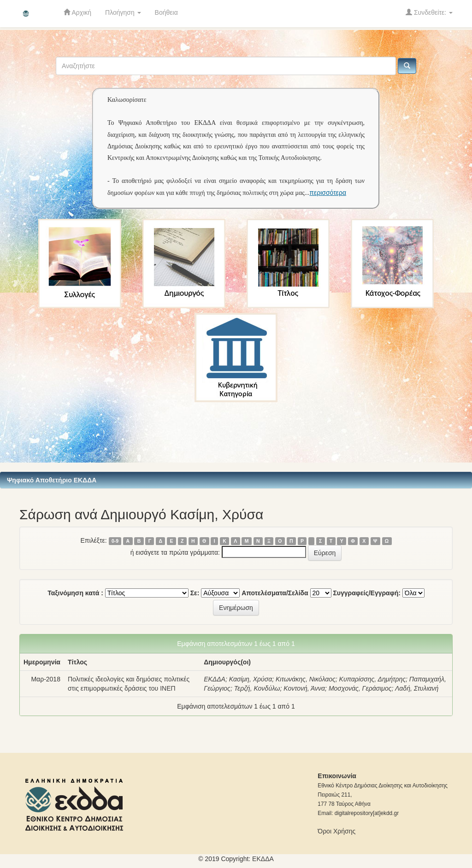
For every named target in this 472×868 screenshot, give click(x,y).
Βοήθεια (166, 12)
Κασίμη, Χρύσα (251, 679)
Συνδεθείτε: (429, 12)
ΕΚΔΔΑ (215, 679)
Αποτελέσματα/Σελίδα (275, 593)
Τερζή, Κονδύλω (257, 688)
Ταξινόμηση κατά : (75, 593)
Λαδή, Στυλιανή (417, 688)
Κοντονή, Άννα (304, 688)
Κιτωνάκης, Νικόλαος (306, 679)
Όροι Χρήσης (336, 831)
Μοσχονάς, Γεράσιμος (360, 688)
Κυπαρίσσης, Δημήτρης (373, 679)
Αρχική (77, 12)
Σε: (195, 593)
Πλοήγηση (123, 12)
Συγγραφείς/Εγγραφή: (367, 593)
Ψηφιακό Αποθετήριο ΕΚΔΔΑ (52, 480)
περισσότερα (328, 193)
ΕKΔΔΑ (263, 859)
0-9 (115, 541)
